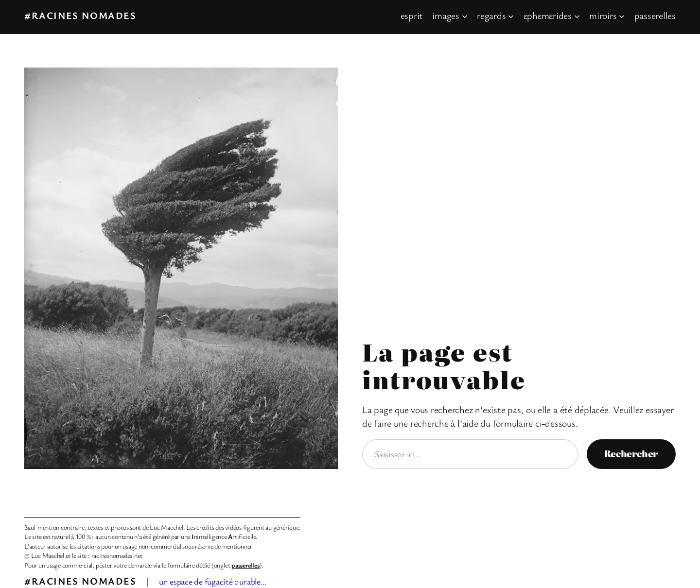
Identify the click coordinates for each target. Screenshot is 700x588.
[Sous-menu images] (465, 16)
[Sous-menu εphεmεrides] (577, 16)
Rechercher (631, 454)
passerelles (245, 565)
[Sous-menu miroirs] (622, 16)
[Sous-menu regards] (511, 16)
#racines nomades (80, 15)
